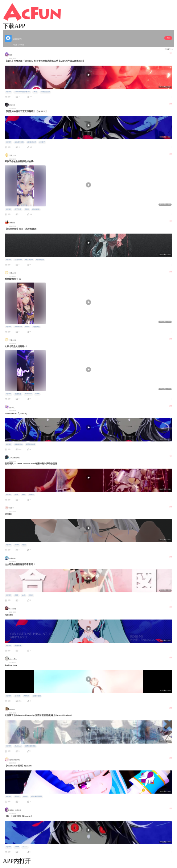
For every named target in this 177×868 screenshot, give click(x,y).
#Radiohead (18, 746)
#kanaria (25, 847)
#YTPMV (26, 696)
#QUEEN (9, 92)
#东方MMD (18, 260)
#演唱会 (31, 494)
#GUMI (17, 847)
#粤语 (36, 92)
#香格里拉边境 (45, 92)
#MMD (27, 209)
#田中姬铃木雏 (30, 444)
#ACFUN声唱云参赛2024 (22, 92)
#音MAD (17, 696)
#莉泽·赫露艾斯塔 (36, 797)
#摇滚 (16, 494)
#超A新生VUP (32, 142)
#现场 (24, 494)
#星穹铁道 (18, 394)
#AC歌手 (42, 142)
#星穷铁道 (18, 209)
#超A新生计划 (19, 142)
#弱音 (24, 545)
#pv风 (24, 595)
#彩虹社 (17, 797)
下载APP (14, 26)
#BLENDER (36, 209)
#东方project (29, 260)
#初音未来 (18, 646)
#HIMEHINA (18, 444)
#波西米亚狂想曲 (30, 746)
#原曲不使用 (37, 696)
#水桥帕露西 (40, 260)
